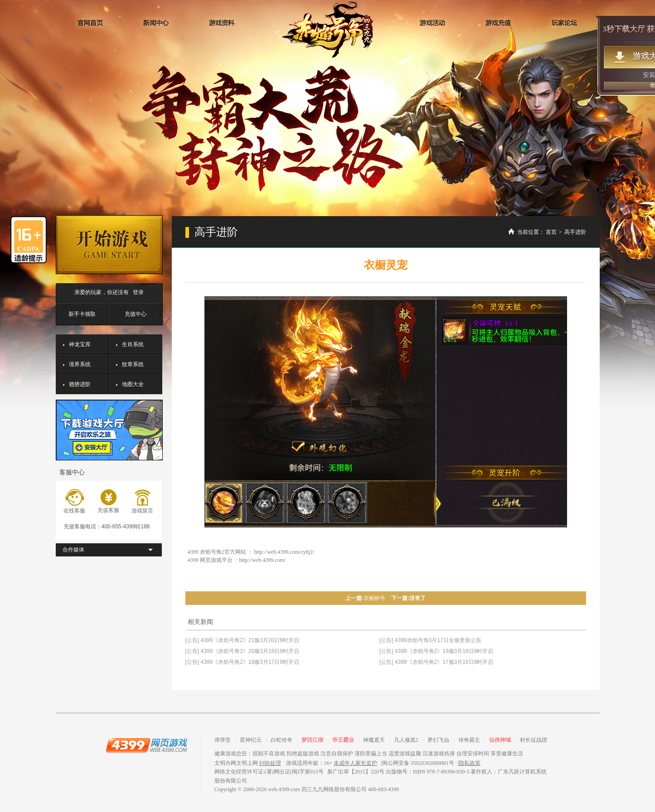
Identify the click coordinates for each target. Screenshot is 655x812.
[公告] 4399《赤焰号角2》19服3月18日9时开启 (436, 651)
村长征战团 (534, 740)
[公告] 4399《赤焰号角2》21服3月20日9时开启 (242, 640)
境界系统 (80, 364)
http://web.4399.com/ (263, 560)
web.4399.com (284, 789)
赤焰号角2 (328, 29)
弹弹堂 (223, 740)
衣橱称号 (374, 598)
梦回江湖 (312, 740)
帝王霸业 (343, 740)
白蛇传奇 (281, 740)
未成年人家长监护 (355, 763)
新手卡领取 (82, 314)
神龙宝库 (80, 344)
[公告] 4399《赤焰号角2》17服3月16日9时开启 (436, 662)
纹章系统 (133, 364)
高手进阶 (575, 232)
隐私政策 (470, 763)
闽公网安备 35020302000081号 (418, 763)
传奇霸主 (469, 740)
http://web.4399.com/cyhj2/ (284, 552)
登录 (138, 292)
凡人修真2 (406, 740)
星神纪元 (251, 740)
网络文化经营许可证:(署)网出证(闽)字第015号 (269, 772)
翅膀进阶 (80, 384)
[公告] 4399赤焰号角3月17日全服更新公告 (430, 640)
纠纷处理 (270, 763)
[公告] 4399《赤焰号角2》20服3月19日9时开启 (242, 651)
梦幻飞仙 (438, 740)
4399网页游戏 (146, 745)
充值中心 (136, 314)
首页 (551, 232)
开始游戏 (109, 245)
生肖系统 (133, 344)
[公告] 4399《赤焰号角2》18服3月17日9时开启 (242, 662)
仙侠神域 (500, 740)
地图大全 (133, 384)
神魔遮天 (374, 740)
